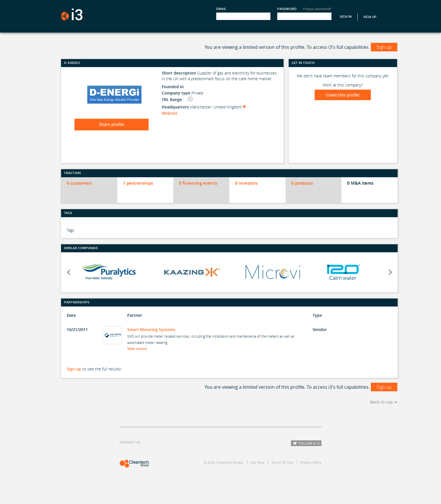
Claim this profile (343, 95)
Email (221, 9)
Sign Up (370, 17)
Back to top (382, 402)
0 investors (246, 183)
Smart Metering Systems (151, 329)
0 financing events (198, 183)
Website (170, 113)
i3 (72, 14)
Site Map (257, 462)
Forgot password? (317, 9)
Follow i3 (306, 443)
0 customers (79, 183)
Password (287, 9)
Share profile (112, 124)
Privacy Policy (311, 462)
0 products (302, 183)
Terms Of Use (282, 462)
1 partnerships (138, 183)
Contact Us (130, 442)
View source (139, 349)
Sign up (384, 47)
